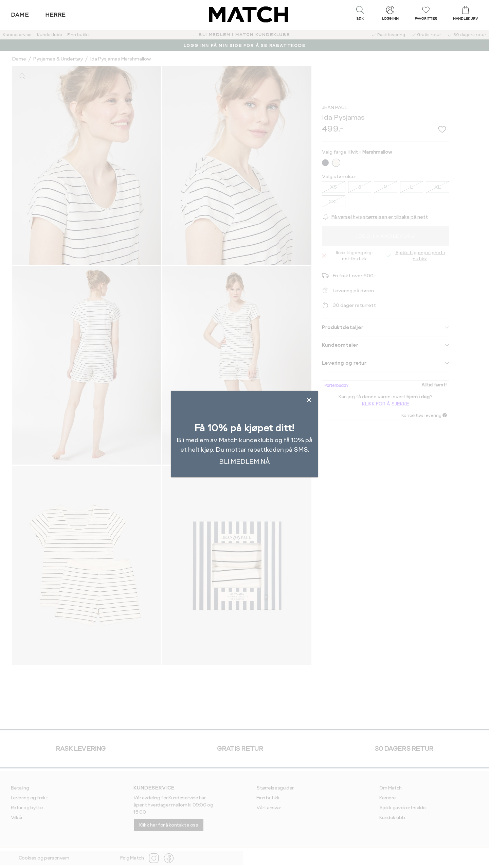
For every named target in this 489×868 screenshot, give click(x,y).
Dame (20, 15)
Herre (56, 15)
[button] (360, 15)
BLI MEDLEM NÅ (244, 461)
